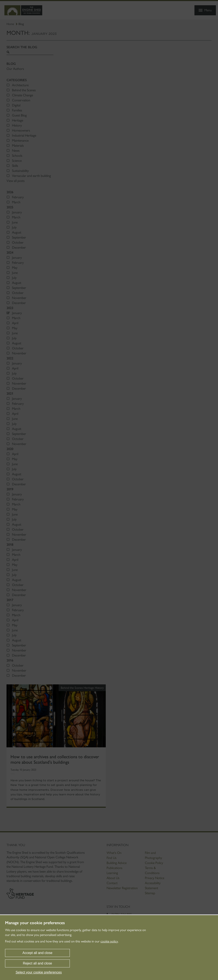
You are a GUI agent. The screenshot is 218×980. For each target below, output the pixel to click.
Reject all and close (38, 963)
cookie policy (109, 941)
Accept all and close (37, 953)
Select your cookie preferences (39, 972)
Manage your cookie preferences (35, 923)
